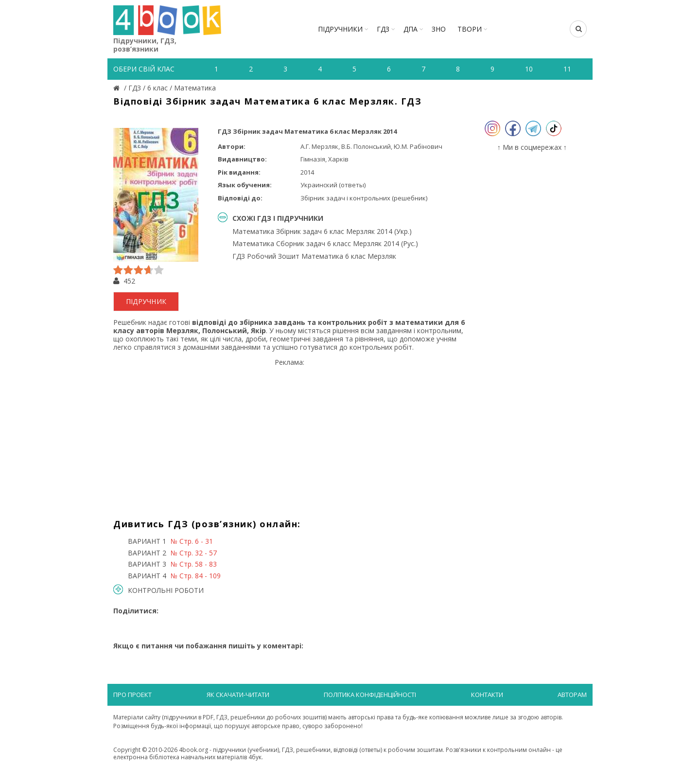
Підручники (340, 29)
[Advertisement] (289, 435)
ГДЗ (383, 29)
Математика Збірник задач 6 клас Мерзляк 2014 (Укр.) (322, 231)
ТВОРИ (470, 29)
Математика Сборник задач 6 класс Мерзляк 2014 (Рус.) (325, 243)
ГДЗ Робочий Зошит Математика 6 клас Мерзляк (314, 256)
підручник (146, 301)
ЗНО (439, 29)
